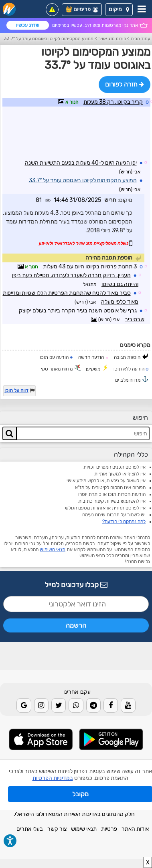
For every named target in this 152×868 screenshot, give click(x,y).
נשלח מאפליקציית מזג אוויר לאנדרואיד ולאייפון (83, 244)
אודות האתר (135, 829)
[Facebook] (111, 705)
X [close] (148, 862)
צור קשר (57, 829)
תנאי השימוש (53, 550)
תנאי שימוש (84, 829)
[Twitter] (59, 705)
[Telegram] (93, 705)
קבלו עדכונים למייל (76, 585)
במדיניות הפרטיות (53, 778)
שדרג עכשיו (28, 25)
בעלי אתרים (30, 829)
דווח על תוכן (16, 391)
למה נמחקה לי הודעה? (124, 522)
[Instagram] (41, 705)
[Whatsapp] (76, 705)
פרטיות (109, 829)
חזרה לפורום (125, 84)
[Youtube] (128, 705)
